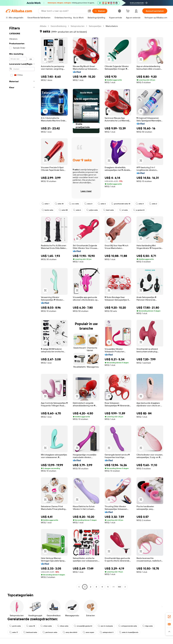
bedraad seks (30, 632)
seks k (77, 210)
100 (119, 587)
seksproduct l (107, 632)
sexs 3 (88, 204)
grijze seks (92, 210)
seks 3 (140, 204)
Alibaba (43, 26)
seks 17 (14, 632)
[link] (169, 617)
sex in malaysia (105, 626)
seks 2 (153, 204)
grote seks (15, 626)
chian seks (46, 626)
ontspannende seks (128, 626)
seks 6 (102, 204)
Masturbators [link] (112, 26)
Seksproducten (78, 26)
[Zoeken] (100, 11)
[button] (89, 11)
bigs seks (148, 626)
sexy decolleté (70, 632)
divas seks (63, 626)
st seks (123, 210)
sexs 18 (31, 626)
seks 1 (45, 204)
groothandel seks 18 (121, 204)
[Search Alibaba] (63, 11)
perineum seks (50, 632)
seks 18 (59, 204)
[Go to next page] (125, 587)
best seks (108, 210)
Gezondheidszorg (58, 26)
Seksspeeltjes (95, 26)
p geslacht (139, 210)
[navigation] (22, 307)
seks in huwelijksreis (129, 632)
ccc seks (74, 204)
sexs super (89, 632)
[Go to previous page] (79, 587)
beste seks (47, 210)
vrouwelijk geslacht (83, 626)
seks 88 (63, 210)
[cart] (128, 11)
